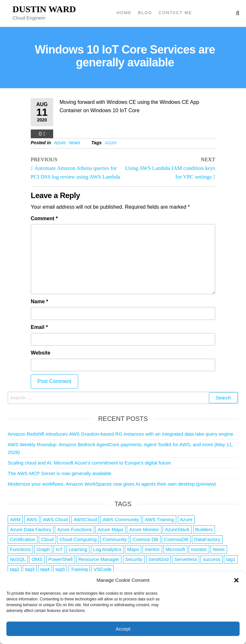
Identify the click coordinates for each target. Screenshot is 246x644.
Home (124, 13)
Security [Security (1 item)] (134, 559)
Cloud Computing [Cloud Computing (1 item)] (78, 539)
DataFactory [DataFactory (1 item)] (207, 539)
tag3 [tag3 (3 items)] (30, 569)
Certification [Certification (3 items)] (23, 539)
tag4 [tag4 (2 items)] (45, 569)
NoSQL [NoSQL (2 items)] (18, 559)
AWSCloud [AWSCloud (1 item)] (85, 519)
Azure (60, 143)
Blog (145, 13)
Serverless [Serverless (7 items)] (186, 559)
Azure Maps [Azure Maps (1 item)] (111, 529)
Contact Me (175, 13)
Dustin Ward (44, 9)
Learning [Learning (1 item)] (78, 549)
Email (39, 327)
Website (41, 353)
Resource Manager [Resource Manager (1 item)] (99, 559)
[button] (236, 580)
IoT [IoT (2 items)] (59, 549)
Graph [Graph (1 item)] (43, 549)
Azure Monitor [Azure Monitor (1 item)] (144, 529)
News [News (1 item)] (219, 549)
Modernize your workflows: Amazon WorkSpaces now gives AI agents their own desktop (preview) (112, 484)
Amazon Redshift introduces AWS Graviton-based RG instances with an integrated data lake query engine (120, 434)
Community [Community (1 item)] (115, 539)
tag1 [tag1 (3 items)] (231, 559)
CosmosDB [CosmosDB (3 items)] (176, 539)
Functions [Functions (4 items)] (20, 549)
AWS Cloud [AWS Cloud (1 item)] (55, 519)
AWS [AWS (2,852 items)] (32, 519)
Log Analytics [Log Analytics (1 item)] (107, 549)
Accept (123, 629)
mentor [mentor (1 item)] (152, 549)
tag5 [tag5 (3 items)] (60, 569)
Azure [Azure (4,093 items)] (186, 519)
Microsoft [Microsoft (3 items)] (175, 549)
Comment (44, 218)
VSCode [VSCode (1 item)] (102, 569)
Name (39, 301)
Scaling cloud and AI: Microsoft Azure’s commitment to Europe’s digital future (89, 463)
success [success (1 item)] (211, 559)
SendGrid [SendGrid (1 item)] (158, 559)
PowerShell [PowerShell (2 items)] (61, 559)
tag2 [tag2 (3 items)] (15, 569)
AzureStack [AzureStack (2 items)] (177, 529)
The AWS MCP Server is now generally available (59, 473)
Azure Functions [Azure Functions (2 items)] (74, 529)
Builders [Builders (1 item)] (204, 529)
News (74, 143)
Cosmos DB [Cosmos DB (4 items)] (145, 539)
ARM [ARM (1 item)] (15, 519)
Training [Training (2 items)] (79, 569)
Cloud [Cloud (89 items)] (47, 539)
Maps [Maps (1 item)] (133, 549)
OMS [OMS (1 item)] (37, 559)
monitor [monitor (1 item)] (199, 549)
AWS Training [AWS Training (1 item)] (159, 519)
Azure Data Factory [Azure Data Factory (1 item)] (31, 529)
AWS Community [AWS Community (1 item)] (121, 519)
